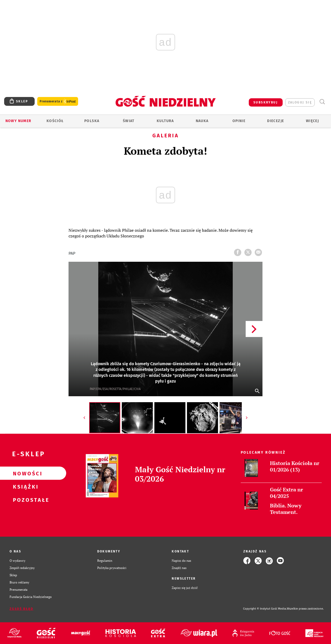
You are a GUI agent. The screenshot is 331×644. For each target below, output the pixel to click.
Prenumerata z (58, 102)
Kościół (55, 121)
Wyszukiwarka (322, 102)
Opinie (239, 121)
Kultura (165, 121)
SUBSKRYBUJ (266, 102)
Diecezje (276, 121)
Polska (92, 121)
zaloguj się (300, 102)
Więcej (312, 121)
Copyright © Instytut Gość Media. (265, 609)
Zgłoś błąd (21, 609)
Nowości (25, 473)
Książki (25, 486)
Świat (129, 121)
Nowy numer (18, 121)
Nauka (202, 121)
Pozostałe (25, 500)
